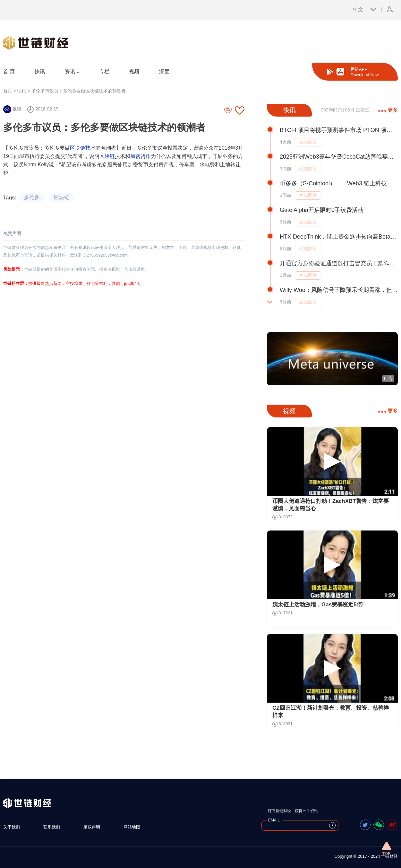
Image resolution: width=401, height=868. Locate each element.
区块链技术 (83, 148)
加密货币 (141, 156)
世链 (12, 109)
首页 (8, 91)
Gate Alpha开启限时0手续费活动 (322, 210)
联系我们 (52, 827)
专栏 (104, 71)
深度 (164, 71)
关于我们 (12, 827)
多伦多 (32, 197)
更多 (388, 110)
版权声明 (92, 827)
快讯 (40, 71)
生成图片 (308, 142)
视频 (134, 71)
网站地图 (132, 827)
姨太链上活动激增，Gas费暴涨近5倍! (318, 605)
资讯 (72, 72)
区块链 (107, 156)
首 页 (9, 71)
